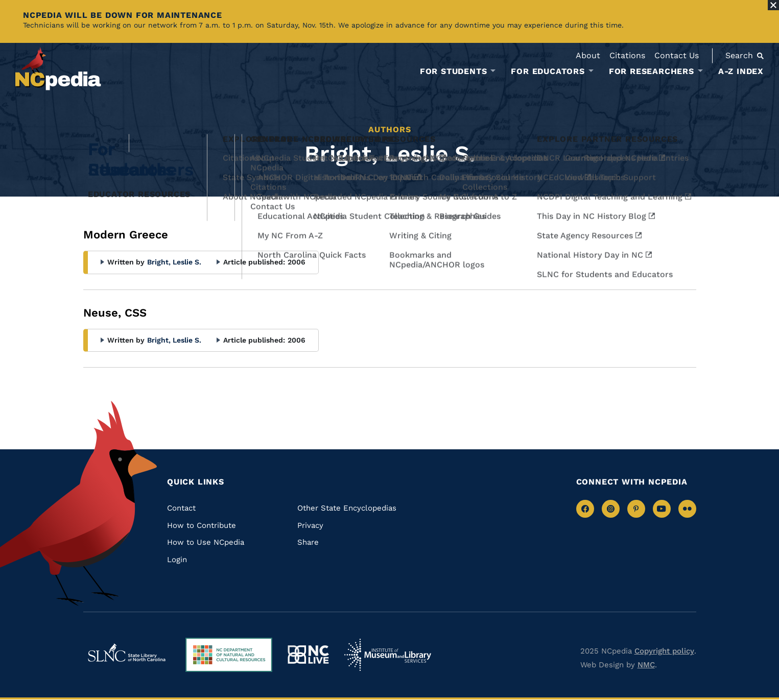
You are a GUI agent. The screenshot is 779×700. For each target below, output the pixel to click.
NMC (646, 665)
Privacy (310, 525)
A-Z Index (741, 71)
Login (177, 560)
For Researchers (652, 71)
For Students (454, 71)
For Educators (548, 71)
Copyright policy (664, 651)
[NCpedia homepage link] (58, 69)
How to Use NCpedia (206, 542)
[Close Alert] (773, 5)
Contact (181, 508)
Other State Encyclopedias (347, 508)
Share (308, 542)
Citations (627, 55)
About (588, 55)
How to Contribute (202, 525)
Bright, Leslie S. (174, 262)
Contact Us (677, 55)
